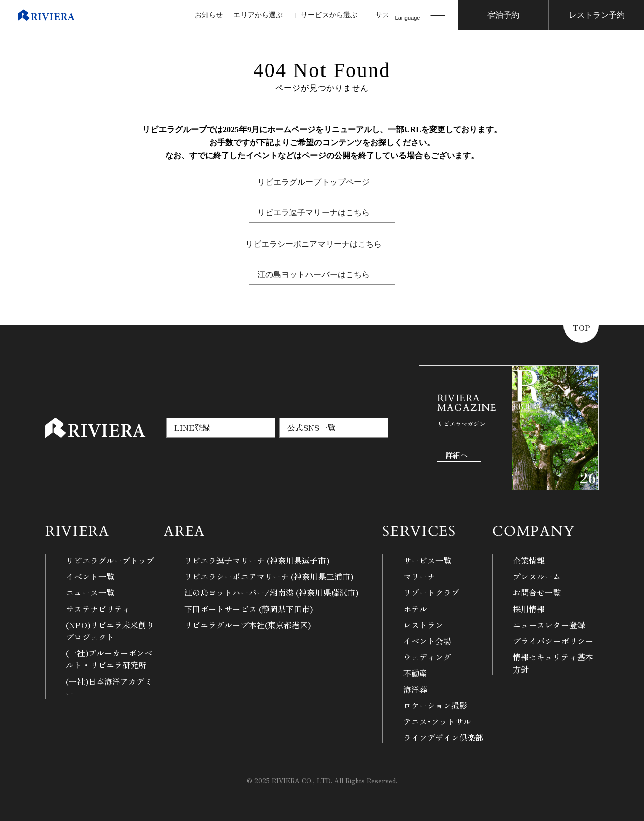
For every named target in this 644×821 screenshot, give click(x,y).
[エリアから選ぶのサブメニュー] (287, 15)
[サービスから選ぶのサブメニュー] (361, 15)
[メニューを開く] (440, 15)
